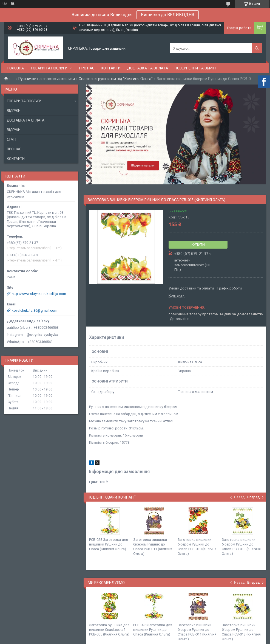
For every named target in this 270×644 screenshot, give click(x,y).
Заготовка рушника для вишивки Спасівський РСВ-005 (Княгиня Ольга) (109, 630)
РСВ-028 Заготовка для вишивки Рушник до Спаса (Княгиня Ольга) (109, 544)
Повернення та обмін (195, 68)
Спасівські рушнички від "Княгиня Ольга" (116, 79)
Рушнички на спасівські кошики (47, 79)
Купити (198, 245)
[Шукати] (257, 48)
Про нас (87, 68)
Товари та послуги (49, 68)
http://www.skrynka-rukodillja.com (39, 294)
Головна (16, 68)
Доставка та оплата (148, 68)
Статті (12, 139)
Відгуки (14, 111)
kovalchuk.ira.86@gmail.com (35, 310)
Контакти (111, 68)
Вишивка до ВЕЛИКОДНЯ (168, 15)
